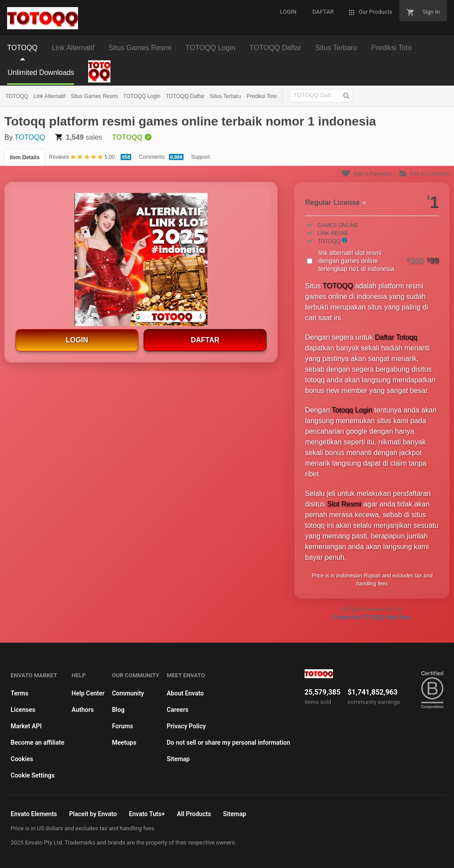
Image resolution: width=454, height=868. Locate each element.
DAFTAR (205, 340)
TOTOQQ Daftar (185, 96)
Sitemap (178, 759)
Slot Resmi (344, 504)
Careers (178, 710)
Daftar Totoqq (396, 337)
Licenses (23, 710)
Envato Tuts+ (147, 814)
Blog (118, 710)
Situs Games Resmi (94, 96)
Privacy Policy (186, 726)
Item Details (25, 157)
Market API (26, 726)
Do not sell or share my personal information (229, 742)
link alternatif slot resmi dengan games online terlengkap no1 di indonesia (379, 261)
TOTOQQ (17, 96)
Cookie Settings (33, 775)
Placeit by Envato (93, 814)
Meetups (124, 742)
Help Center (88, 693)
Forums (122, 726)
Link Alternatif (50, 96)
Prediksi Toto (262, 96)
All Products (194, 814)
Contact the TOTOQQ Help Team (372, 617)
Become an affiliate (37, 742)
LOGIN (77, 340)
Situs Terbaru (225, 96)
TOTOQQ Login (142, 96)
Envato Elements (34, 814)
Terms (20, 693)
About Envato (185, 693)
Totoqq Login (352, 410)
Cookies (22, 759)
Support (200, 157)
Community (128, 693)
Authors (83, 710)
